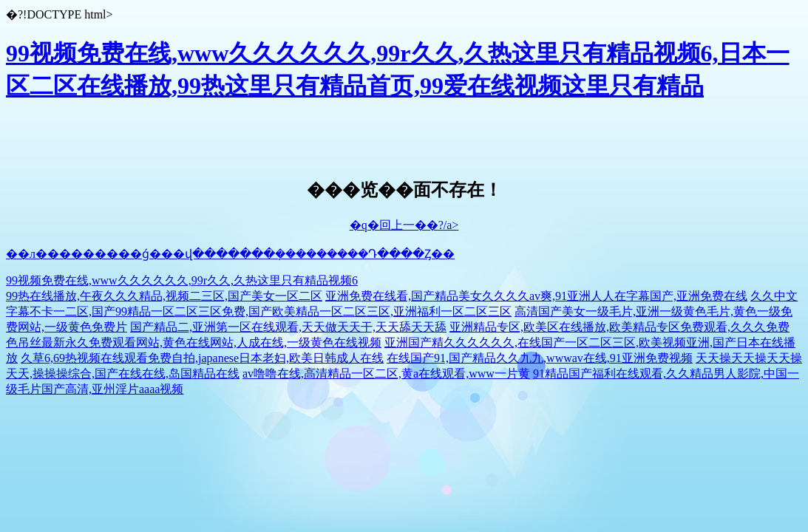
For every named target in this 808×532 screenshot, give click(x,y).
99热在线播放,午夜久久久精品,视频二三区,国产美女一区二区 (164, 296)
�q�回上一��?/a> (404, 225)
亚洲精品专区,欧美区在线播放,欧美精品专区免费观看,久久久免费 (619, 327)
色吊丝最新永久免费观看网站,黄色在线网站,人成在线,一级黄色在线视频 (194, 342)
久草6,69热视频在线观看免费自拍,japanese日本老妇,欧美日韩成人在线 (202, 358)
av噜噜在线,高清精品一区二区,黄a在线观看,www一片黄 (386, 374)
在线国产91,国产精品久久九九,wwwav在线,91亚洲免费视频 (540, 358)
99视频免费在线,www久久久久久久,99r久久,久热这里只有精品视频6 (182, 280)
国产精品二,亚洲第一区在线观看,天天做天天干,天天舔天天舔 (288, 327)
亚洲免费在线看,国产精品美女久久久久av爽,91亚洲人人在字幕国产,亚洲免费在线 (536, 296)
